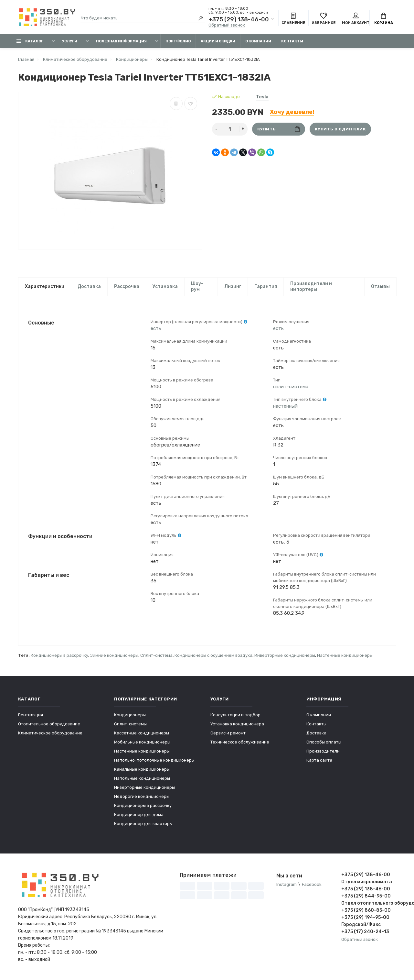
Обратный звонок (227, 25)
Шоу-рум (197, 286)
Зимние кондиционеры (114, 655)
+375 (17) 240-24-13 (365, 932)
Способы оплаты (324, 742)
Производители (323, 751)
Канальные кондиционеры (142, 769)
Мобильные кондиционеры (142, 742)
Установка (165, 286)
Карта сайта (319, 760)
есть (156, 328)
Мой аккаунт (356, 19)
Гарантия (266, 286)
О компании (258, 41)
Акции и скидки (218, 41)
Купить (278, 129)
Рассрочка (127, 286)
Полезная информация (121, 41)
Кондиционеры (130, 715)
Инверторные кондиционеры (285, 655)
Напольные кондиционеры (142, 778)
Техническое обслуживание (240, 742)
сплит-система (291, 387)
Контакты (292, 41)
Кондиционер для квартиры (143, 824)
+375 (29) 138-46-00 (239, 19)
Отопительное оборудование (49, 724)
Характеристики (45, 286)
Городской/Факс (361, 925)
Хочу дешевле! (292, 112)
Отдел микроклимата (367, 882)
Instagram (287, 884)
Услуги (70, 41)
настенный (285, 406)
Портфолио (178, 41)
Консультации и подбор (235, 715)
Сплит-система (156, 655)
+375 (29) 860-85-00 (366, 910)
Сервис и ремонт (228, 733)
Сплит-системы (130, 724)
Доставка (89, 286)
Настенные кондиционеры (345, 655)
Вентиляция (31, 715)
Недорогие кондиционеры (142, 796)
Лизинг (233, 286)
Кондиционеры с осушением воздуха (213, 655)
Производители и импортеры (311, 286)
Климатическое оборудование (50, 733)
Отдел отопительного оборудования (369, 903)
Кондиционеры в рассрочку (59, 655)
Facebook (312, 884)
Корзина (384, 19)
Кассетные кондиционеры (142, 733)
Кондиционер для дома (139, 815)
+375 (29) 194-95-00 (365, 917)
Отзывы (380, 286)
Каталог (30, 41)
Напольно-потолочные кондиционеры (154, 760)
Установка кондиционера (237, 724)
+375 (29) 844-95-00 (366, 896)
